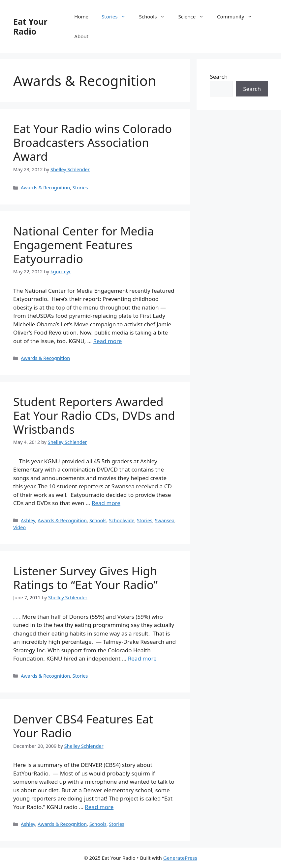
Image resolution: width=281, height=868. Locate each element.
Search (219, 77)
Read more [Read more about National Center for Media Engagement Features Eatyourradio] (107, 341)
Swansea (164, 520)
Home (81, 16)
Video (19, 527)
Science (194, 16)
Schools (155, 16)
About (81, 36)
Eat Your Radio (30, 26)
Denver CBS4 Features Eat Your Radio (83, 726)
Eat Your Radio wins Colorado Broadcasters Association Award (93, 142)
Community (238, 16)
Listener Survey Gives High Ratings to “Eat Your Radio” (85, 578)
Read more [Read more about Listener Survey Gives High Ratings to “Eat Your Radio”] (142, 658)
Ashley (28, 520)
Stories (117, 16)
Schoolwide (122, 520)
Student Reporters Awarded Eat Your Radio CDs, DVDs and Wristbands (94, 415)
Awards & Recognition (45, 188)
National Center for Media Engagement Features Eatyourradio (83, 245)
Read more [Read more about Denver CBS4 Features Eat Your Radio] (99, 807)
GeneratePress (180, 858)
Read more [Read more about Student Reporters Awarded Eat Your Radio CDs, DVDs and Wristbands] (106, 503)
